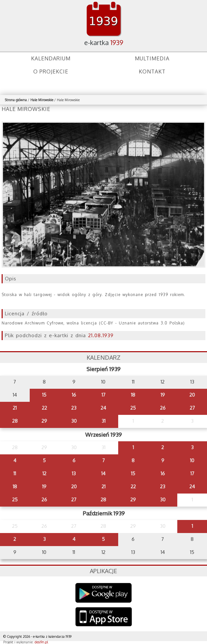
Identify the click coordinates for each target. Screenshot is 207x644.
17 (104, 395)
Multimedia (152, 58)
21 (15, 408)
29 (44, 421)
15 (44, 395)
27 (192, 408)
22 (44, 408)
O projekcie (51, 71)
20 (192, 395)
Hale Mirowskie (42, 100)
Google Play (104, 593)
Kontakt (152, 71)
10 (192, 460)
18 (133, 395)
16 (74, 395)
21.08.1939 (101, 335)
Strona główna (16, 100)
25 (133, 408)
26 (163, 408)
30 (74, 421)
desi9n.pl (41, 642)
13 (74, 473)
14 (103, 473)
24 (103, 408)
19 (163, 395)
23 (74, 408)
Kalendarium (51, 58)
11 (15, 473)
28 (15, 421)
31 (104, 421)
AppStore (104, 617)
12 (44, 473)
